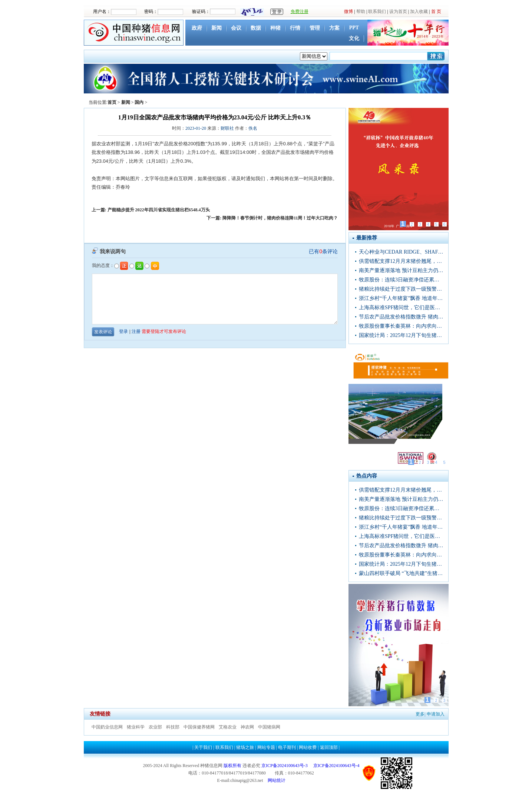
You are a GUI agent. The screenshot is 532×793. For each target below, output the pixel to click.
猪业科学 (136, 727)
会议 (236, 28)
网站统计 (277, 780)
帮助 (361, 11)
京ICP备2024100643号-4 (336, 766)
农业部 (155, 727)
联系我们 (377, 11)
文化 (354, 38)
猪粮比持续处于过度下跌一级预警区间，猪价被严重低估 (401, 289)
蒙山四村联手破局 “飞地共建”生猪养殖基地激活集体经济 (401, 573)
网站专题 (266, 747)
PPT (354, 28)
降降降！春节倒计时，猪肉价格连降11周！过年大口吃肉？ (280, 218)
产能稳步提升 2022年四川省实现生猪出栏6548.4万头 (159, 210)
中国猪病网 (269, 727)
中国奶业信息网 (107, 727)
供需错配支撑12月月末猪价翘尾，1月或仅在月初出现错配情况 (401, 261)
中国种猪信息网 (135, 33)
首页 (112, 102)
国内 (139, 102)
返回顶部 (329, 747)
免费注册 (300, 11)
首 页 (436, 11)
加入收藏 (419, 11)
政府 (197, 28)
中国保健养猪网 (199, 727)
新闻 (217, 28)
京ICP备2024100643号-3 (285, 766)
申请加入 (436, 714)
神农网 (247, 727)
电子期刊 (287, 747)
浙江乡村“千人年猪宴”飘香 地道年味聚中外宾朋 (401, 298)
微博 (348, 11)
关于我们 (203, 747)
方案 (334, 28)
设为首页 (398, 11)
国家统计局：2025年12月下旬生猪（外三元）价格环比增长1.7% (401, 335)
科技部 (173, 727)
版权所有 (232, 766)
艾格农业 (228, 727)
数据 (256, 28)
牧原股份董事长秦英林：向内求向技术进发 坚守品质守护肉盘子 (401, 326)
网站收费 (308, 747)
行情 (295, 28)
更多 (420, 714)
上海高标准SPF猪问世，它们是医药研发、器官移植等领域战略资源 (401, 308)
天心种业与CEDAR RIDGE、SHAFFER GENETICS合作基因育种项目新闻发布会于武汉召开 (401, 252)
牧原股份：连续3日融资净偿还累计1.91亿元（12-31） (401, 280)
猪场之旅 (245, 747)
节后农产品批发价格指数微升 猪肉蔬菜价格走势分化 (401, 317)
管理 (315, 28)
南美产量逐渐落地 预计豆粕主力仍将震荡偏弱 (401, 270)
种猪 (275, 28)
